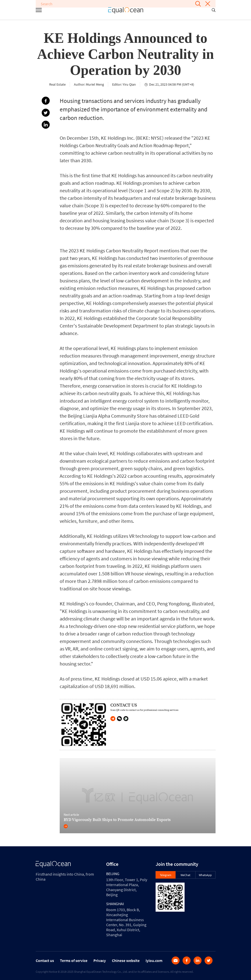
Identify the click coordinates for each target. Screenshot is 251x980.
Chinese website (126, 960)
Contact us (45, 960)
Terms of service (74, 960)
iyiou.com (154, 960)
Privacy (100, 960)
